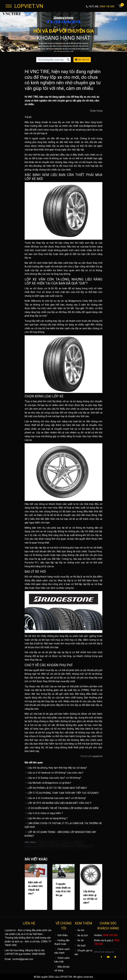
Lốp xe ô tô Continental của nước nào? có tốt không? (55, 798)
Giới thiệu (61, 935)
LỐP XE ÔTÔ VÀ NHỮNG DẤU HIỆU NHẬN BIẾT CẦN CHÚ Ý (58, 803)
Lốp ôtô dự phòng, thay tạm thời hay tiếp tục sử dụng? (56, 768)
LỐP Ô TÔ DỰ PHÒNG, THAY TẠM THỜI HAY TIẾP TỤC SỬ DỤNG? (62, 793)
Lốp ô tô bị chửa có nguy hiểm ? (44, 813)
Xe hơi (79, 930)
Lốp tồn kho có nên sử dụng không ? (46, 818)
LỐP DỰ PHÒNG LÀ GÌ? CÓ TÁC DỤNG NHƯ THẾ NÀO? (56, 788)
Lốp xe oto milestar (48, 842)
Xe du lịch (81, 935)
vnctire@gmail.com (23, 959)
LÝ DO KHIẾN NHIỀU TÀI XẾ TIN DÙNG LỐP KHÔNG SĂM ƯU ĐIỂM (62, 808)
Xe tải (79, 940)
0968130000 (39, 954)
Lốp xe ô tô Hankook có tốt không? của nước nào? (54, 773)
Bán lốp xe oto (85, 846)
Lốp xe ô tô (22, 934)
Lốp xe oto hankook (72, 842)
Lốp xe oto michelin (36, 846)
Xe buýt (80, 946)
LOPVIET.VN (29, 6)
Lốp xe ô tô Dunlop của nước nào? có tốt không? (53, 778)
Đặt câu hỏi (82, 60)
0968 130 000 (110, 935)
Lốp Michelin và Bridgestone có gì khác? (48, 783)
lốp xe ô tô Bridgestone (62, 846)
